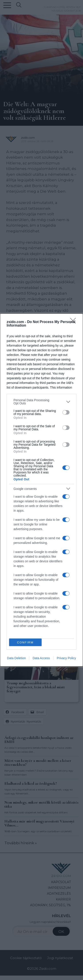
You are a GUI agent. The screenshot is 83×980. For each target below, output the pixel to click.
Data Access (41, 658)
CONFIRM (25, 642)
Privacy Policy (66, 658)
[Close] (74, 322)
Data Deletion (16, 658)
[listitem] (41, 402)
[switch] (66, 412)
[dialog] (41, 490)
